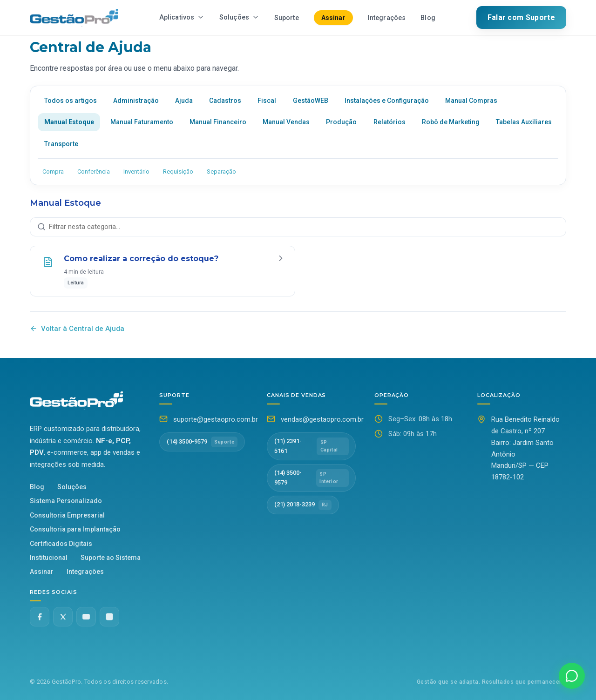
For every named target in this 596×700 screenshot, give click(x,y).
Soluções (239, 17)
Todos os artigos (71, 101)
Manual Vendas (286, 122)
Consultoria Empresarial (67, 515)
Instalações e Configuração (387, 101)
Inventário (136, 172)
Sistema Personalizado (66, 501)
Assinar (333, 18)
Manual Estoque (69, 122)
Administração (136, 101)
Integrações (387, 18)
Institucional (49, 558)
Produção (341, 122)
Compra (53, 172)
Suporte (287, 18)
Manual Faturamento (142, 122)
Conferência (94, 172)
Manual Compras (471, 101)
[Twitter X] (63, 617)
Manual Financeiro (218, 122)
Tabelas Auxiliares (524, 122)
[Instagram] (109, 617)
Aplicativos (182, 17)
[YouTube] (86, 617)
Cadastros (225, 101)
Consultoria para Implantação (75, 529)
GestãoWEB (311, 101)
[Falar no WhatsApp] (572, 676)
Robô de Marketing (451, 122)
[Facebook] (40, 617)
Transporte (61, 144)
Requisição (178, 172)
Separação (221, 172)
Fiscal (267, 101)
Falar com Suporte (521, 17)
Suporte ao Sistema (111, 558)
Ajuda (184, 101)
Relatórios (389, 122)
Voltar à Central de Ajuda (77, 329)
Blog (428, 18)
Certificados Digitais (61, 544)
